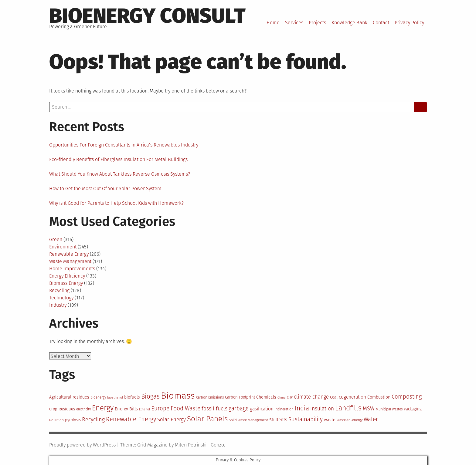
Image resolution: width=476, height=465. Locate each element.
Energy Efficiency (67, 276)
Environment (63, 247)
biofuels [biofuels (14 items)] (132, 397)
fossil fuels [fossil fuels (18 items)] (214, 409)
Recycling (59, 290)
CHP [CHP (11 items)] (290, 398)
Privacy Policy (409, 23)
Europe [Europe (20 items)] (160, 409)
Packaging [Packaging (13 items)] (413, 409)
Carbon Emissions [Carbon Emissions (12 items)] (210, 397)
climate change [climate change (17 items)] (311, 397)
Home (273, 23)
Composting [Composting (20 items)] (407, 397)
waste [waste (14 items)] (330, 420)
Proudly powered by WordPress (82, 445)
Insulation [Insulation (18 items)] (322, 409)
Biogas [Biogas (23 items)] (150, 396)
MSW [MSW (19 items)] (369, 409)
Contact (381, 23)
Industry (58, 305)
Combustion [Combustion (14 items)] (379, 397)
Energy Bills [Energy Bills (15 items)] (126, 409)
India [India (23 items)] (302, 408)
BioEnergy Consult (147, 16)
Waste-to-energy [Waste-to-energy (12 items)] (350, 420)
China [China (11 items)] (282, 398)
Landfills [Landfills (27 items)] (348, 408)
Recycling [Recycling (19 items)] (93, 420)
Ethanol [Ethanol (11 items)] (144, 409)
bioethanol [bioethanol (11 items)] (115, 398)
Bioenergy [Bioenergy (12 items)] (98, 397)
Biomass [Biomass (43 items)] (178, 396)
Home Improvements (72, 269)
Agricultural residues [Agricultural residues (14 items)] (69, 397)
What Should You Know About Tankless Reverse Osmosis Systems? (120, 174)
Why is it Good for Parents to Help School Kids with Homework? (116, 203)
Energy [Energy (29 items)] (103, 408)
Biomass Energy (66, 283)
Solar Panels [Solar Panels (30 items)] (207, 419)
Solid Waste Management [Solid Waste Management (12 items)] (248, 420)
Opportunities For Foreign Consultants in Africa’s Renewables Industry (124, 145)
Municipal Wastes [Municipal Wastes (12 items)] (389, 409)
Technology (61, 298)
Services (294, 23)
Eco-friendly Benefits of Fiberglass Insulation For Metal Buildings (118, 159)
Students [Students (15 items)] (278, 420)
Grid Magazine (152, 445)
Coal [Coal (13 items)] (334, 397)
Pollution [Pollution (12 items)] (56, 420)
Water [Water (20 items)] (371, 420)
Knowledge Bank (349, 23)
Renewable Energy (69, 254)
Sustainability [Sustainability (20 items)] (306, 420)
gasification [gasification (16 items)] (262, 409)
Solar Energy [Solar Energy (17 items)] (172, 420)
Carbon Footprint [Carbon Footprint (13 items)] (240, 397)
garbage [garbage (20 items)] (239, 409)
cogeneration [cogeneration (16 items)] (352, 397)
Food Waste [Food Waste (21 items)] (185, 408)
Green (56, 239)
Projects (317, 23)
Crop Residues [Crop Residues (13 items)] (62, 409)
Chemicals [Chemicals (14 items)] (266, 397)
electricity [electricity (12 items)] (83, 409)
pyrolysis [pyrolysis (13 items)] (73, 420)
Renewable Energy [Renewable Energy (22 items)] (131, 419)
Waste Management (70, 261)
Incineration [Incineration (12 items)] (284, 409)
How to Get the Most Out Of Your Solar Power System (105, 189)
